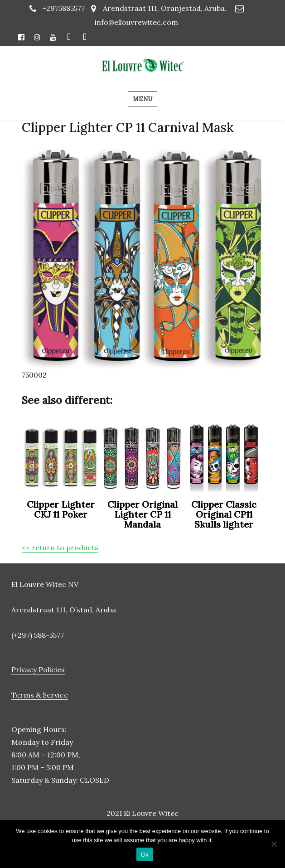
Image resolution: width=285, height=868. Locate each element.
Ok (145, 855)
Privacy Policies (38, 669)
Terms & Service (40, 695)
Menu (142, 99)
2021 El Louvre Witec (142, 813)
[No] (274, 844)
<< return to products (60, 548)
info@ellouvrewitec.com (136, 22)
